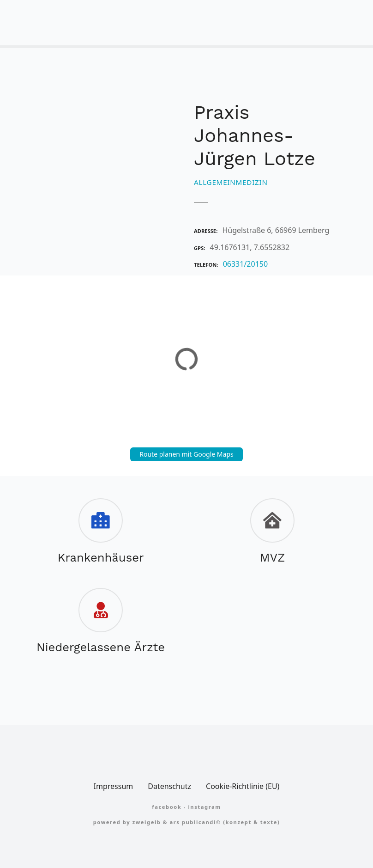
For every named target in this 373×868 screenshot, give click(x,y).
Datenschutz (169, 786)
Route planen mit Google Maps (186, 454)
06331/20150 (245, 264)
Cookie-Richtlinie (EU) (243, 786)
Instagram (204, 807)
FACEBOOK (167, 807)
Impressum (114, 786)
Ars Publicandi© (195, 822)
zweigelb (147, 822)
